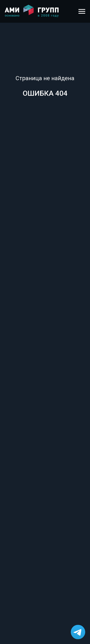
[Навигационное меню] (82, 11)
